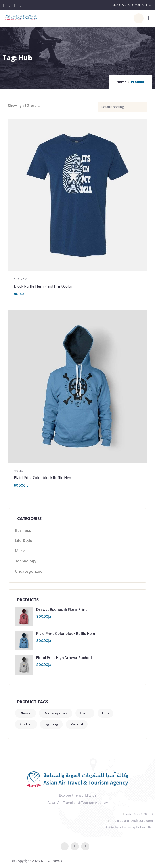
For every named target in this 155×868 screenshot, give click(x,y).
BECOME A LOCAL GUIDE (132, 5)
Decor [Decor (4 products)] (85, 713)
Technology (26, 561)
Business (21, 279)
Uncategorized (29, 571)
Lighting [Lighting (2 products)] (51, 724)
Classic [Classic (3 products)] (25, 713)
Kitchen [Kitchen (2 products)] (26, 724)
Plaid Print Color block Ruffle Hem (43, 478)
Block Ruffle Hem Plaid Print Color (43, 286)
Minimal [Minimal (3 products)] (77, 724)
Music (19, 471)
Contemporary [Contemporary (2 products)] (56, 713)
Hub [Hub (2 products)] (105, 713)
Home (121, 82)
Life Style (24, 541)
